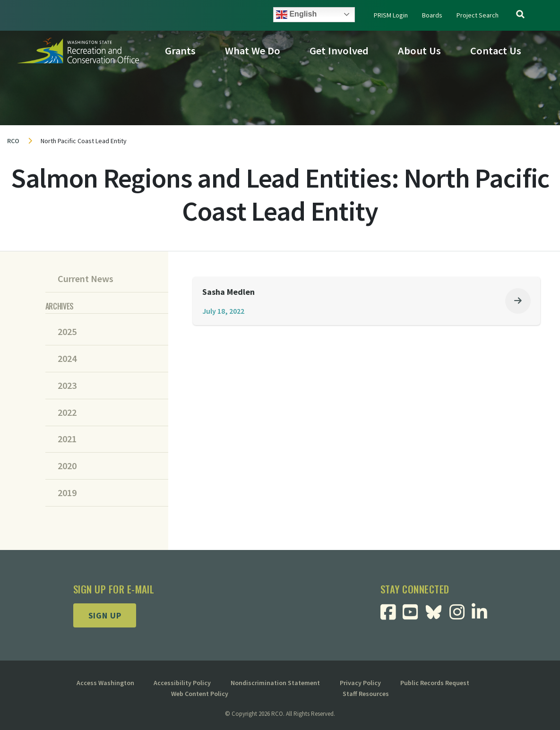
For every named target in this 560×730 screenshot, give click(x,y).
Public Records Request (435, 683)
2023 (67, 386)
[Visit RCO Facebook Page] (392, 615)
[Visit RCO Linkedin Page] (483, 615)
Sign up (105, 615)
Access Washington (105, 683)
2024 (67, 359)
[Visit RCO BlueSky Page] (437, 611)
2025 (67, 332)
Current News (86, 279)
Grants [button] (180, 51)
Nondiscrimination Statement (275, 683)
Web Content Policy (200, 694)
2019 (67, 493)
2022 (67, 412)
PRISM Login (391, 15)
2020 (67, 466)
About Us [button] (419, 51)
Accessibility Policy (182, 683)
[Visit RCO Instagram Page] (461, 615)
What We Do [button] (253, 51)
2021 (67, 439)
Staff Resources (366, 694)
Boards (432, 15)
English (296, 15)
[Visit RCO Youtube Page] (414, 615)
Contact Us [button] (496, 51)
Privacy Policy (360, 683)
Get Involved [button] (339, 51)
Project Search (478, 15)
